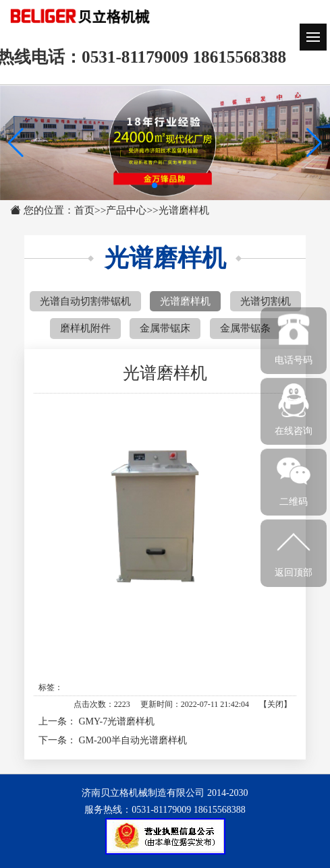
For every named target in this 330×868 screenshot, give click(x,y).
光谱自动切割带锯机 (85, 301)
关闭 (275, 704)
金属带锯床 (165, 328)
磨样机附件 (85, 328)
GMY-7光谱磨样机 (117, 721)
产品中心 (126, 210)
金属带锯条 (245, 328)
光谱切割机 (266, 301)
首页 (84, 210)
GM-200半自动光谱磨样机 (133, 740)
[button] (314, 143)
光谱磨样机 (184, 210)
